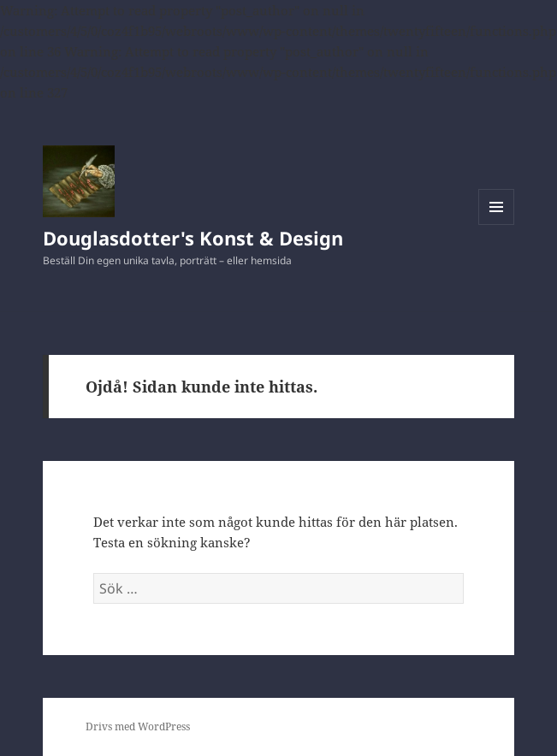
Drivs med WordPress (138, 726)
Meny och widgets (497, 224)
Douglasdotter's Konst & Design (193, 238)
